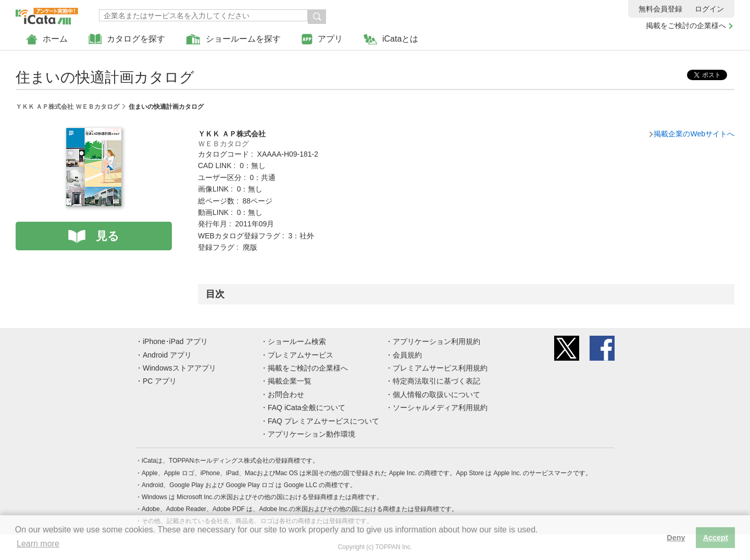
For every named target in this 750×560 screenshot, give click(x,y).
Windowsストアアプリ (179, 368)
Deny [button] (676, 538)
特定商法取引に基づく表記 (436, 381)
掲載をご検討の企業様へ (686, 26)
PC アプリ (160, 381)
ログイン (709, 9)
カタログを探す (127, 39)
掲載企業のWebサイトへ (694, 134)
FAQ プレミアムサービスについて (323, 421)
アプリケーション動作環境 (311, 434)
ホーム (47, 39)
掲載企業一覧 (290, 381)
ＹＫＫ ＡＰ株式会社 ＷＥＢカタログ (67, 107)
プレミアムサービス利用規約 (440, 368)
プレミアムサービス (301, 355)
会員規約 (407, 355)
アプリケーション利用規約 (436, 341)
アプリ (322, 39)
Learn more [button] (38, 544)
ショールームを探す (233, 39)
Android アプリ (167, 355)
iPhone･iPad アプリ (175, 341)
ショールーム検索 (297, 341)
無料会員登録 (660, 9)
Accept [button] (716, 538)
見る (108, 236)
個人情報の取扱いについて (436, 394)
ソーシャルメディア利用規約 (440, 408)
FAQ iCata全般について (307, 408)
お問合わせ (286, 394)
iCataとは (391, 39)
